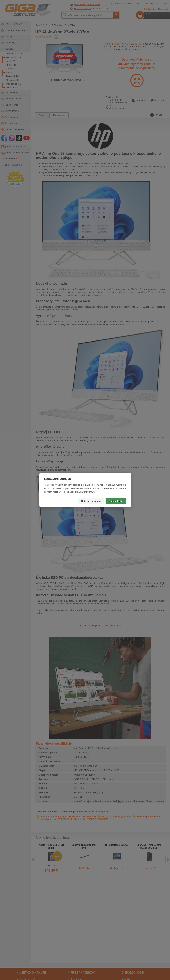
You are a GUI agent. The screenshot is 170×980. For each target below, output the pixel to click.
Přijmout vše (116, 501)
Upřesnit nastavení (91, 501)
